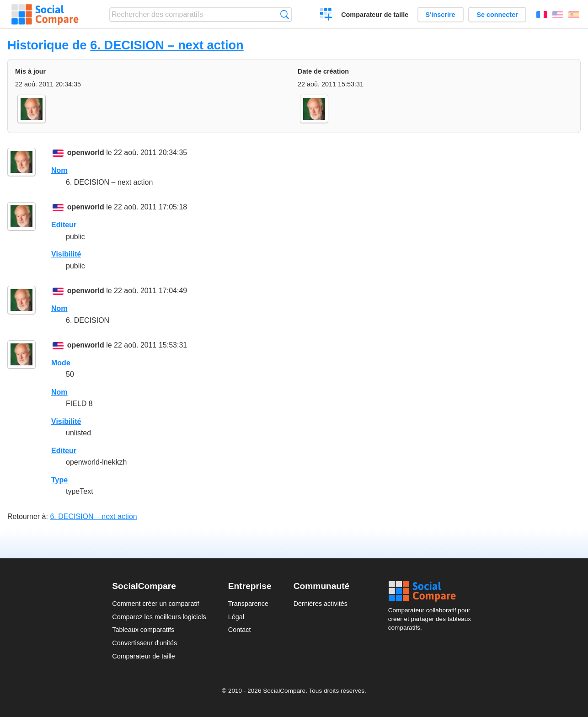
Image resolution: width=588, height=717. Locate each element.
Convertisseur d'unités (144, 643)
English (558, 15)
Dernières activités (321, 604)
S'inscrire (441, 15)
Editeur (64, 225)
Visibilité (66, 254)
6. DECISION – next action (167, 45)
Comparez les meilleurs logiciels (159, 617)
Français (542, 15)
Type (59, 480)
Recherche (285, 14)
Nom (59, 170)
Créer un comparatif (326, 16)
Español (574, 15)
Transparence (248, 604)
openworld (86, 152)
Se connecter (497, 15)
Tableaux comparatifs (143, 630)
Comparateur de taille (375, 15)
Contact (240, 630)
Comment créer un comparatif (155, 604)
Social (432, 591)
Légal (236, 617)
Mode (61, 363)
